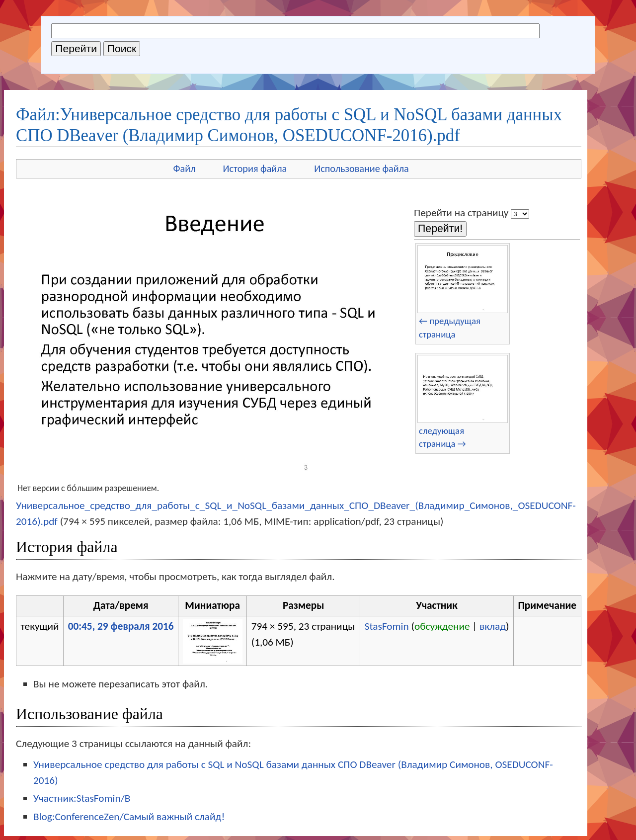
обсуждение (442, 626)
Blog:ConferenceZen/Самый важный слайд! (129, 817)
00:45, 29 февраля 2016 (121, 626)
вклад (493, 626)
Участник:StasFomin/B (82, 798)
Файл (184, 168)
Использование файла (361, 168)
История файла (255, 168)
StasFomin (387, 626)
